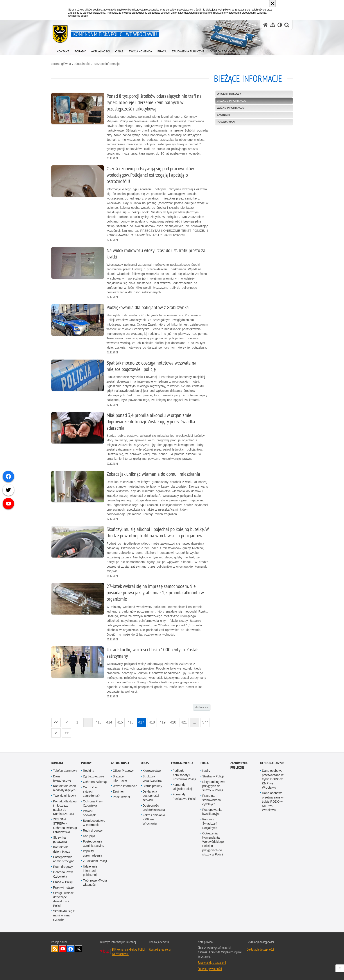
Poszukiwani (226, 122)
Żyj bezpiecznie (94, 776)
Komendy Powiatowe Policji (184, 796)
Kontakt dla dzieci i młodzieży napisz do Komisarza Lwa (65, 808)
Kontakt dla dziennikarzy (62, 849)
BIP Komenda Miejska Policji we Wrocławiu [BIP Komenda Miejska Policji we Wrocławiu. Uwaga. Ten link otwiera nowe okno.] (129, 951)
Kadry (206, 771)
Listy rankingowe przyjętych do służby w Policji (214, 786)
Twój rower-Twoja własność (95, 883)
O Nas (145, 763)
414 (108, 721)
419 (162, 721)
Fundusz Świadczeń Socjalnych (210, 823)
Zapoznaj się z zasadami (212, 962)
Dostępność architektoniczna (154, 808)
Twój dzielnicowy (64, 796)
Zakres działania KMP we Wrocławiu (154, 819)
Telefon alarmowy (65, 771)
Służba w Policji (213, 776)
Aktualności (82, 64)
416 (130, 721)
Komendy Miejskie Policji (182, 787)
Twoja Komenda (182, 763)
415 (119, 721)
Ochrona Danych (272, 763)
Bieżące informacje (107, 64)
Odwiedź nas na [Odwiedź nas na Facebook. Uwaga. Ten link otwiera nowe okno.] (71, 949)
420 (172, 721)
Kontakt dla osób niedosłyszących (64, 788)
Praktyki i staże (63, 887)
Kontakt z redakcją (160, 949)
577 (204, 721)
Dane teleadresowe (62, 778)
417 (140, 721)
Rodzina (89, 771)
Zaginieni (223, 115)
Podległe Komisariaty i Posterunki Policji (184, 775)
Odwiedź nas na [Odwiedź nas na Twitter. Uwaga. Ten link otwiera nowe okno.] (79, 949)
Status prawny (152, 786)
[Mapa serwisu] (273, 25)
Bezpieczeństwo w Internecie (94, 823)
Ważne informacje (231, 108)
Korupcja (89, 836)
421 (183, 721)
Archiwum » (202, 707)
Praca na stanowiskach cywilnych (211, 800)
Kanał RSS (55, 949)
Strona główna (61, 64)
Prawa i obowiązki (90, 813)
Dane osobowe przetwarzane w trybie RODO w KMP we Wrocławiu (273, 801)
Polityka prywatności (210, 969)
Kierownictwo (152, 771)
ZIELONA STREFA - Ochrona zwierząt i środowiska (65, 826)
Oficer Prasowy (229, 94)
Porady (86, 763)
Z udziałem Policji (95, 861)
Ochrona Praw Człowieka (63, 874)
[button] (287, 25)
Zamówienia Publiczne (239, 765)
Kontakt (57, 763)
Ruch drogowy (63, 867)
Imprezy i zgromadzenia (93, 853)
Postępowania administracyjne (64, 859)
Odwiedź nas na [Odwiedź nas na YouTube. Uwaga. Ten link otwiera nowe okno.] (63, 949)
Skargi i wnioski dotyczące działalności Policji (64, 899)
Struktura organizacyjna (152, 778)
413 (98, 721)
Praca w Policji (63, 882)
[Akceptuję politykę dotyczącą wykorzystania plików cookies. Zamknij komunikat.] (272, 4)
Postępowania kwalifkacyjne (212, 812)
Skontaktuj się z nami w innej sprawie (64, 915)
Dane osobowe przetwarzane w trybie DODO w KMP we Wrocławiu (273, 779)
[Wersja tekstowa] (280, 25)
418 (151, 721)
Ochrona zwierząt (95, 782)
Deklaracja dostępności (260, 949)
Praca (205, 763)
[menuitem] (63, 51)
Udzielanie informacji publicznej (90, 871)
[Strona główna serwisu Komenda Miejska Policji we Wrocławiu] (265, 25)
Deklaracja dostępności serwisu (151, 796)
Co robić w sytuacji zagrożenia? (91, 791)
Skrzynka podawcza (60, 840)
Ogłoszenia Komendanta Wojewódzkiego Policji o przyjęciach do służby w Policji (213, 844)
